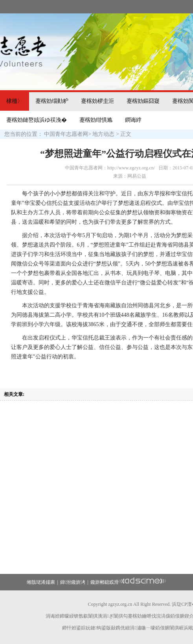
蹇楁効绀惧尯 (96, 120)
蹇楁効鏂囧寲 (143, 101)
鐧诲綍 (133, 120)
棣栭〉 (15, 101)
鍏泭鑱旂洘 (73, 582)
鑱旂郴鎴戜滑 (105, 582)
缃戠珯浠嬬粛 (41, 582)
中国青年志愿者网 (66, 134)
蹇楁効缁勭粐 (52, 101)
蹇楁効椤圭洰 (97, 101)
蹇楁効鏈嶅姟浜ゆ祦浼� (37, 120)
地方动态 (103, 134)
